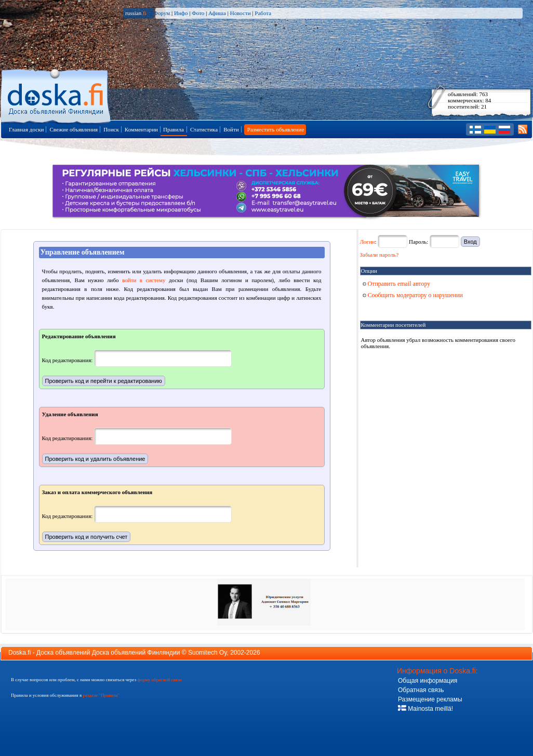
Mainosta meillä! (425, 709)
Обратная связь (421, 690)
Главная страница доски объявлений (56, 94)
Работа (263, 13)
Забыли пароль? (379, 255)
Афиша (217, 13)
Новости (241, 13)
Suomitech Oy (207, 653)
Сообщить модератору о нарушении (413, 295)
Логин (368, 242)
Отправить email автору (397, 284)
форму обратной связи (159, 680)
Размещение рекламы (430, 699)
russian (136, 13)
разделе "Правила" (101, 695)
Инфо (181, 13)
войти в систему (144, 280)
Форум (162, 13)
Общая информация (428, 681)
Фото (198, 13)
